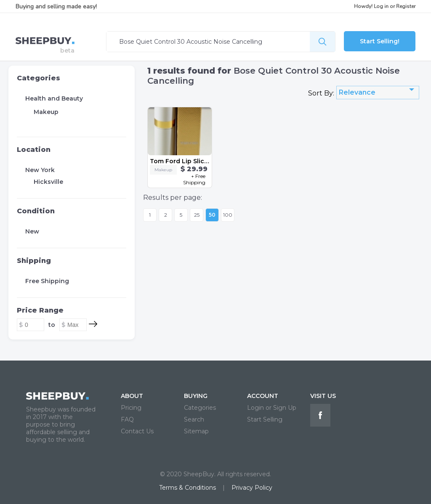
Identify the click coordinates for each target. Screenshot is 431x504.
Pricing (131, 408)
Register (406, 6)
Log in (381, 6)
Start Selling (265, 419)
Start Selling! (380, 41)
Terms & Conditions (188, 488)
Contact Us (137, 431)
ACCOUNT (263, 396)
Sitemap (196, 431)
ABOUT (132, 396)
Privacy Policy (252, 488)
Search (194, 419)
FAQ (127, 419)
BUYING (196, 396)
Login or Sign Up (272, 408)
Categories (39, 78)
